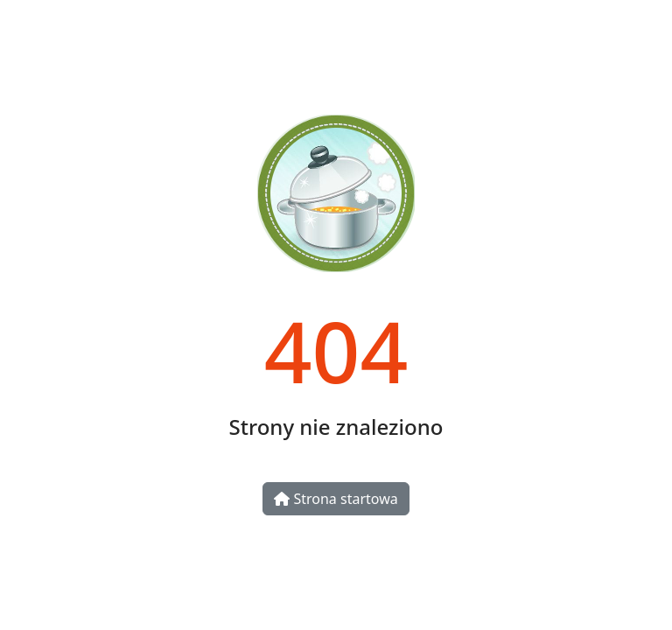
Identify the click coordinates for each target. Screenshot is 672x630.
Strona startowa (336, 499)
